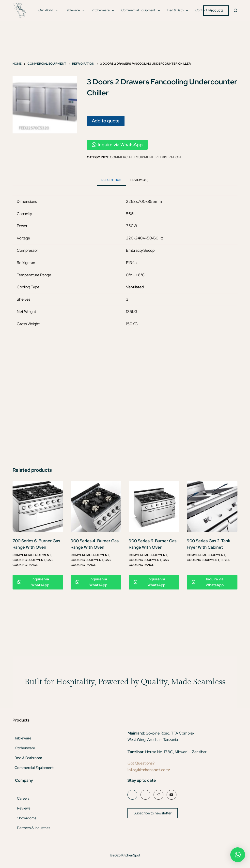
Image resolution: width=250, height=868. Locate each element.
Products (216, 10)
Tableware (76, 11)
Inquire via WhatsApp (117, 145)
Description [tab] (111, 180)
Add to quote (106, 121)
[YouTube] (172, 795)
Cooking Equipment (29, 560)
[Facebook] (132, 795)
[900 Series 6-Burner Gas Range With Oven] (154, 506)
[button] (238, 855)
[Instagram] (158, 795)
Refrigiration (168, 157)
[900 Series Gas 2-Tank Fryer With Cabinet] (212, 506)
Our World (49, 11)
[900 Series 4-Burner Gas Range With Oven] (96, 506)
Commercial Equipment (142, 11)
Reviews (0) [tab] (140, 180)
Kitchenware (104, 11)
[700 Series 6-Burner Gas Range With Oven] (38, 506)
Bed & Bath (179, 11)
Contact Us (203, 10)
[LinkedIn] (145, 795)
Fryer (226, 560)
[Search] (236, 10)
